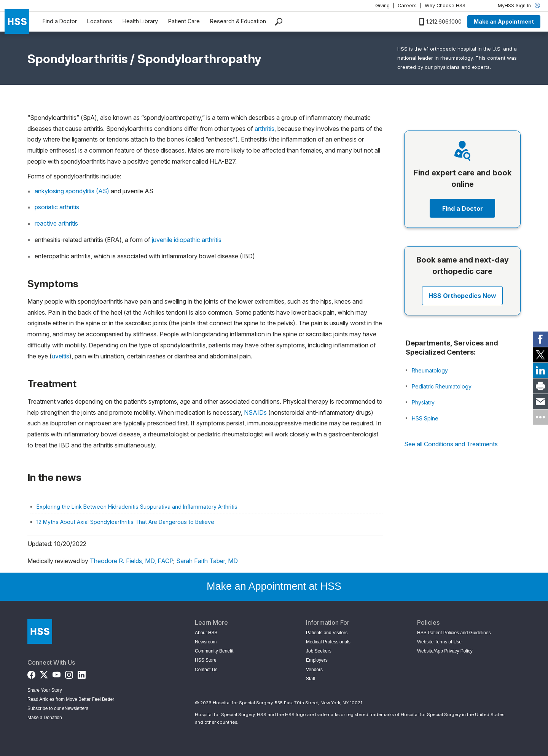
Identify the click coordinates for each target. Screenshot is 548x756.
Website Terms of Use (439, 642)
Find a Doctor (60, 21)
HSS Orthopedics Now (462, 296)
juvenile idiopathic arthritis (187, 240)
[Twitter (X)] (44, 673)
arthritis (264, 129)
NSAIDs (255, 412)
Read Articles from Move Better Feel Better (71, 699)
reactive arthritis (56, 223)
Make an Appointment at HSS (274, 586)
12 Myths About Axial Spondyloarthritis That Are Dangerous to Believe (125, 522)
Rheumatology (430, 370)
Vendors (314, 670)
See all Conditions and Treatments (451, 444)
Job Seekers (319, 651)
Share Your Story (45, 690)
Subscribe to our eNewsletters (58, 708)
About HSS (206, 633)
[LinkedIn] (82, 673)
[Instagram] (69, 673)
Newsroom (206, 642)
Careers (407, 6)
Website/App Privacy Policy (445, 651)
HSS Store (206, 660)
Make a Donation (45, 718)
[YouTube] (57, 673)
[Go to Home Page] (40, 631)
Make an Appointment (504, 21)
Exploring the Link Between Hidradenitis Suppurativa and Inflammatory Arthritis (137, 507)
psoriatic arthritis (57, 207)
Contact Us (206, 670)
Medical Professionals (328, 642)
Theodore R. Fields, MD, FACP (132, 561)
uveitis (61, 356)
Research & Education (238, 21)
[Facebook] (31, 673)
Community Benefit (214, 651)
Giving (382, 6)
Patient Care (184, 21)
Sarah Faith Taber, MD (207, 561)
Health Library (140, 21)
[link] (540, 339)
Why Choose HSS (445, 6)
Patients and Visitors (327, 633)
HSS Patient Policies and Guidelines (454, 633)
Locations (100, 21)
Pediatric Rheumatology (442, 386)
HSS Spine (425, 418)
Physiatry (423, 402)
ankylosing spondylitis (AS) (72, 191)
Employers (317, 660)
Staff (311, 679)
